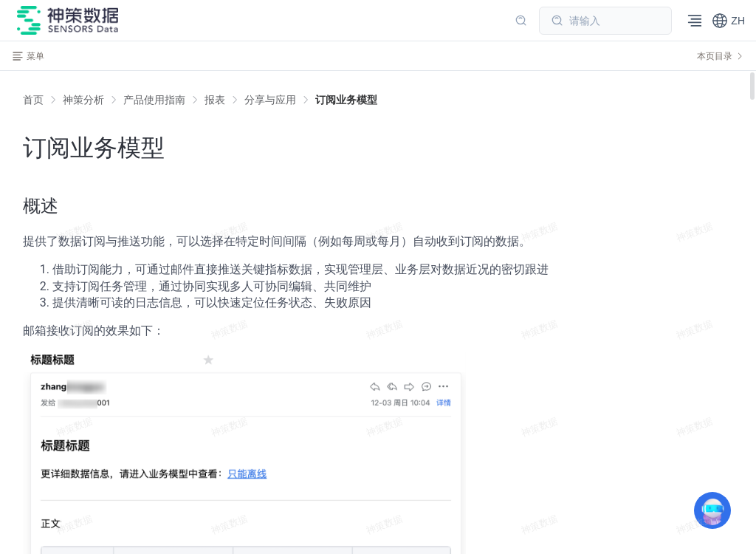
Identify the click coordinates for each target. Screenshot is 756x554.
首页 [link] (33, 100)
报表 (215, 100)
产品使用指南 (154, 100)
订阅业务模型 (346, 100)
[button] (728, 21)
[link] (83, 100)
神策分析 (83, 100)
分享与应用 (270, 100)
